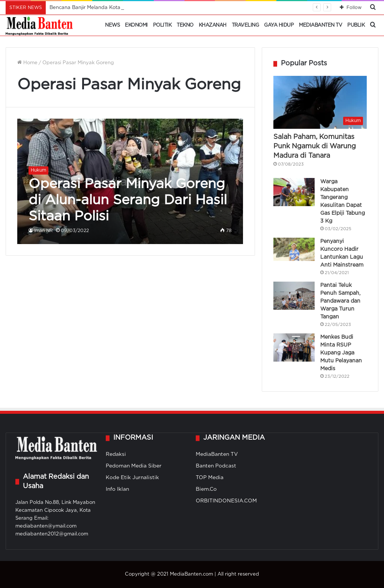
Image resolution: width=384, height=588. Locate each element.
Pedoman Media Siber (134, 466)
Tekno (185, 25)
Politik (162, 25)
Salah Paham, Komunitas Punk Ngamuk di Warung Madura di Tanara (315, 146)
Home (27, 63)
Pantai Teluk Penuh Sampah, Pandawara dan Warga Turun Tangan (340, 301)
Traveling (245, 25)
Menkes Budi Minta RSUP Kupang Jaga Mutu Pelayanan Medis (341, 353)
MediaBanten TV (320, 25)
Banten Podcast (216, 466)
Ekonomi (136, 25)
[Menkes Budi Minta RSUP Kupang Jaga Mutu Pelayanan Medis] (294, 348)
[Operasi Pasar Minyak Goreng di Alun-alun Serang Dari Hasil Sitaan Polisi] (130, 181)
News (112, 25)
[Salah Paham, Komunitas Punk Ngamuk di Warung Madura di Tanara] (320, 102)
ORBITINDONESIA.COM (226, 501)
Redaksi (116, 454)
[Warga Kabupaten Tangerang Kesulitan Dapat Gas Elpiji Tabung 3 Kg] (294, 192)
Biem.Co (206, 489)
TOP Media (210, 478)
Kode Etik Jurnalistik (132, 478)
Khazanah (213, 25)
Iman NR (43, 231)
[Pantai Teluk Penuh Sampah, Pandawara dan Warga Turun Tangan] (294, 296)
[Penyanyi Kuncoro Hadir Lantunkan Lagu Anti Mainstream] (294, 249)
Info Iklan (117, 489)
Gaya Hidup (279, 25)
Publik (356, 25)
